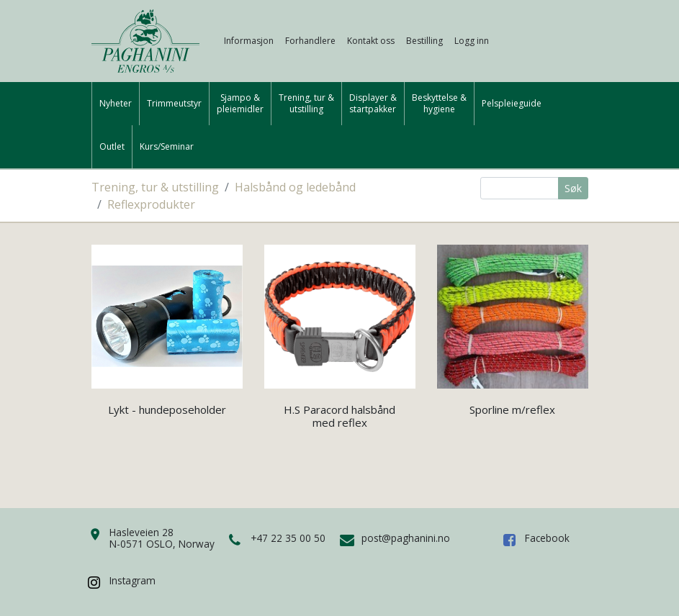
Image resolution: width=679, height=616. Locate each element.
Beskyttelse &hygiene (439, 104)
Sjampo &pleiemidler (240, 104)
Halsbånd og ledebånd (295, 187)
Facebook (547, 538)
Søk (573, 188)
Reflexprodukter (151, 204)
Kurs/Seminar (167, 147)
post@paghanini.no (406, 538)
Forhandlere (310, 41)
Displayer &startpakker (373, 104)
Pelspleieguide (512, 104)
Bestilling (424, 41)
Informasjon (249, 41)
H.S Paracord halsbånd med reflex (339, 416)
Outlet (112, 147)
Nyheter (116, 104)
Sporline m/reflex (512, 409)
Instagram (132, 580)
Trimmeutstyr (174, 104)
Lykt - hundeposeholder (167, 409)
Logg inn (472, 41)
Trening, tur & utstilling (155, 187)
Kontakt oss (371, 41)
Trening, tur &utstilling (306, 104)
